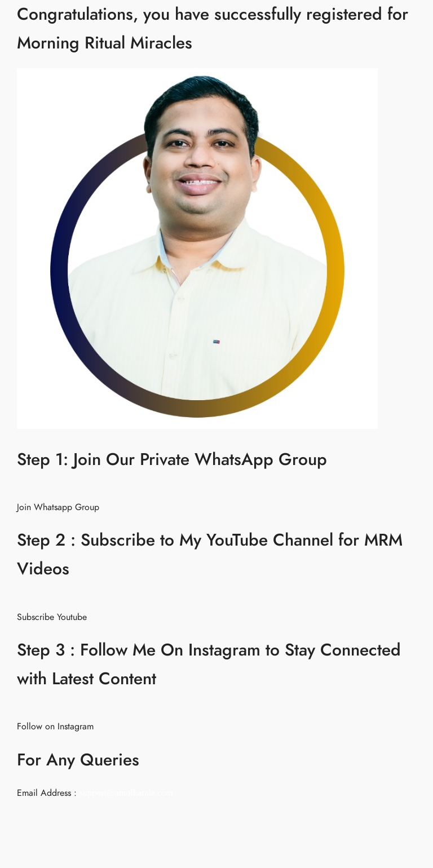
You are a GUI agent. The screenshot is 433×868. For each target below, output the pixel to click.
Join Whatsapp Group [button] (58, 507)
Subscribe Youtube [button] (52, 617)
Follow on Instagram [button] (55, 727)
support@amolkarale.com (126, 793)
